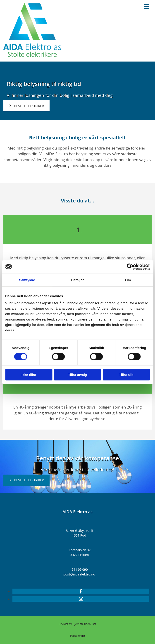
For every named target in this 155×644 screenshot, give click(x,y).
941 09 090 (80, 569)
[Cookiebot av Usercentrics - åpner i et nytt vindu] (130, 267)
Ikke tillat (29, 375)
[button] (26, 106)
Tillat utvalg (77, 375)
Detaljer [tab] (78, 280)
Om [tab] (128, 280)
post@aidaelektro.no (79, 574)
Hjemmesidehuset (84, 624)
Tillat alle (126, 375)
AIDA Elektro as (77, 512)
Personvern (77, 636)
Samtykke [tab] (27, 280)
